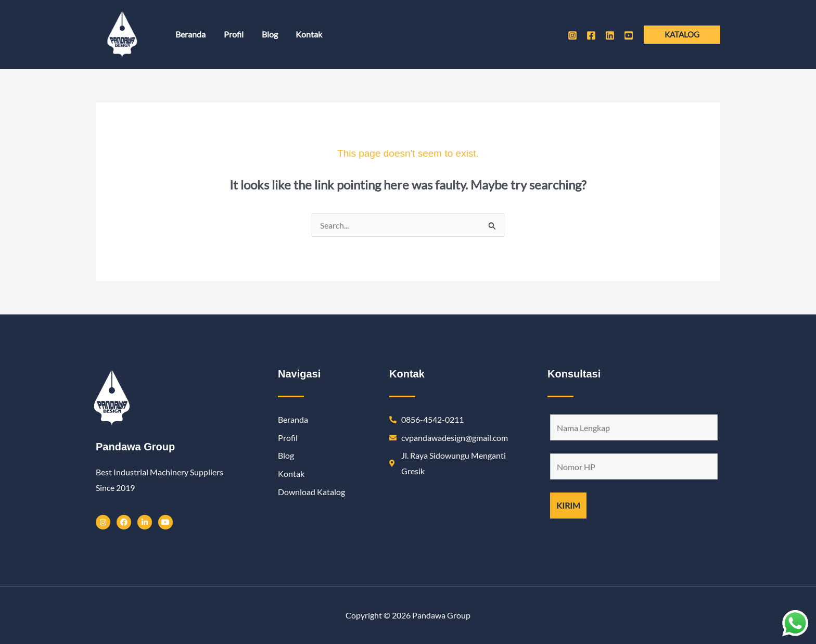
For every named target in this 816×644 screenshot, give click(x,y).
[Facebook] (591, 35)
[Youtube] (629, 35)
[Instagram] (572, 35)
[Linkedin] (610, 35)
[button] (682, 35)
